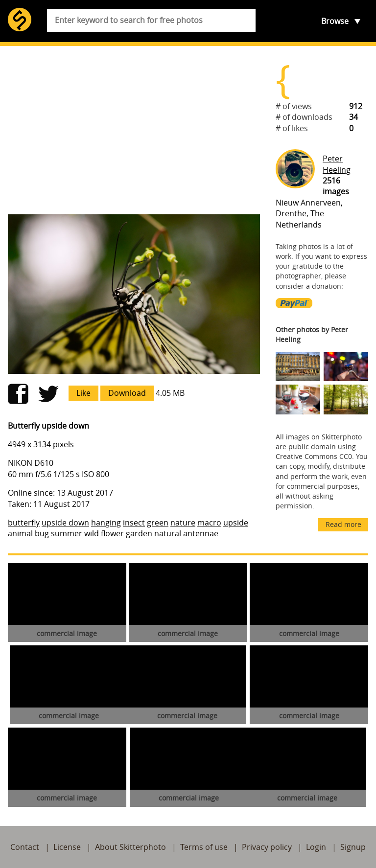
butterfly (24, 523)
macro (209, 523)
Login (316, 847)
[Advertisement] (134, 130)
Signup (353, 847)
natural (168, 533)
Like (83, 393)
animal (20, 533)
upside (236, 523)
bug (42, 533)
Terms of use (204, 847)
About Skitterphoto (130, 847)
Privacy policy (267, 847)
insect (134, 523)
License (67, 847)
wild (92, 533)
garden (139, 533)
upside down (65, 523)
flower (112, 533)
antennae (201, 533)
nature (183, 523)
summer (67, 533)
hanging (106, 523)
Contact (25, 847)
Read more (343, 524)
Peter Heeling (337, 164)
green (158, 523)
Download (127, 393)
